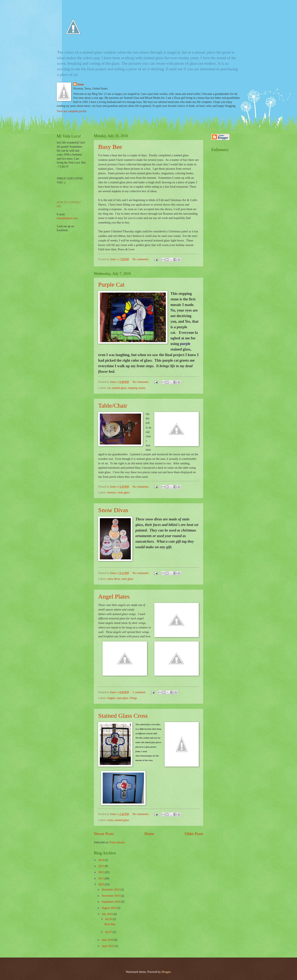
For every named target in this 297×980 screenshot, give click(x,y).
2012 (101, 872)
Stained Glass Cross (123, 716)
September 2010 (111, 902)
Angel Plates (114, 596)
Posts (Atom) (117, 842)
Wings (133, 698)
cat (109, 388)
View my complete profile (72, 111)
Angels (111, 698)
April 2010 (108, 946)
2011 (101, 878)
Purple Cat (111, 284)
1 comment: (140, 692)
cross (110, 820)
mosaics (112, 492)
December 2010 (111, 890)
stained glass (119, 388)
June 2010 (108, 940)
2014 (101, 860)
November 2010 (111, 896)
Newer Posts (104, 834)
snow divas (114, 579)
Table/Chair (113, 405)
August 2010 (109, 908)
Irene (81, 84)
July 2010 (108, 914)
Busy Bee (110, 147)
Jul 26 (109, 919)
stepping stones (137, 388)
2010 (101, 884)
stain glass (124, 492)
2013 (101, 866)
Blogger (166, 972)
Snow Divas (113, 510)
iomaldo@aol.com (67, 218)
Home (149, 834)
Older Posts (194, 834)
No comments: (141, 259)
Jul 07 (109, 932)
